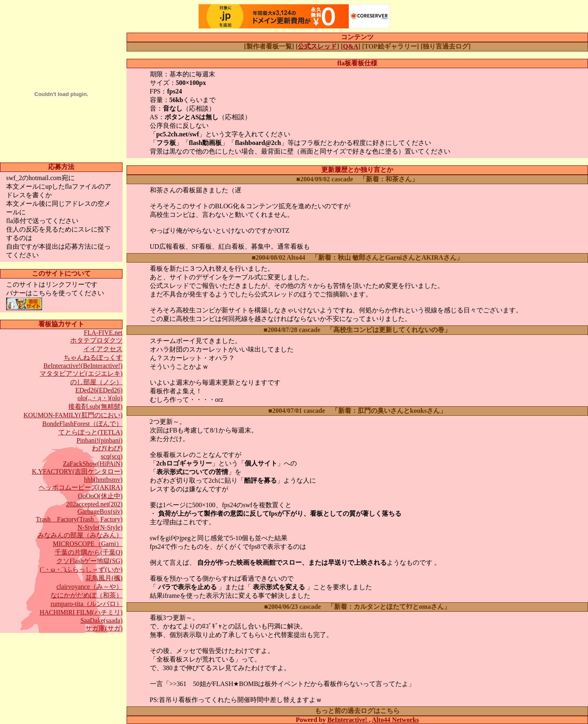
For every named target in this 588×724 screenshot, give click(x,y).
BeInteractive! (348, 720)
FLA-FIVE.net (103, 333)
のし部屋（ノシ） (96, 382)
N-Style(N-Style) (100, 527)
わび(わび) (107, 448)
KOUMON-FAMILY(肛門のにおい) (73, 415)
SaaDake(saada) (101, 620)
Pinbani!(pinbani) (99, 440)
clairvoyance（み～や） (89, 587)
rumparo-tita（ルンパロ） (87, 604)
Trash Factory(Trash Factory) (79, 519)
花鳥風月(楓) (104, 578)
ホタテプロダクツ (96, 340)
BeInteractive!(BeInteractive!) (83, 366)
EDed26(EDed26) (99, 390)
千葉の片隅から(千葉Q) (89, 552)
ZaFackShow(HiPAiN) (93, 464)
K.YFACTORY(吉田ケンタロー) (77, 471)
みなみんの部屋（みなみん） (80, 535)
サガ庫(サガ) (104, 628)
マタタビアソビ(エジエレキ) (81, 373)
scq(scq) (112, 456)
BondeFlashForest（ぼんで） (82, 424)
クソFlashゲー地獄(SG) (89, 561)
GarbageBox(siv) (100, 511)
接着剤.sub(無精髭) (95, 407)
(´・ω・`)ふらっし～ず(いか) (81, 569)
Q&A (351, 46)
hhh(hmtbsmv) (103, 480)
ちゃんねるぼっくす (93, 358)
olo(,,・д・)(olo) (100, 398)
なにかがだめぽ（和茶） (87, 595)
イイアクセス (103, 349)
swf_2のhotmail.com (34, 178)
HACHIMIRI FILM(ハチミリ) (81, 612)
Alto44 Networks (395, 720)
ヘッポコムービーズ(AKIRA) (81, 487)
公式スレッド (317, 46)
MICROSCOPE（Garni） (88, 544)
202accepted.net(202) (94, 504)
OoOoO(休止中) (100, 496)
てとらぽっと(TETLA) (90, 432)
